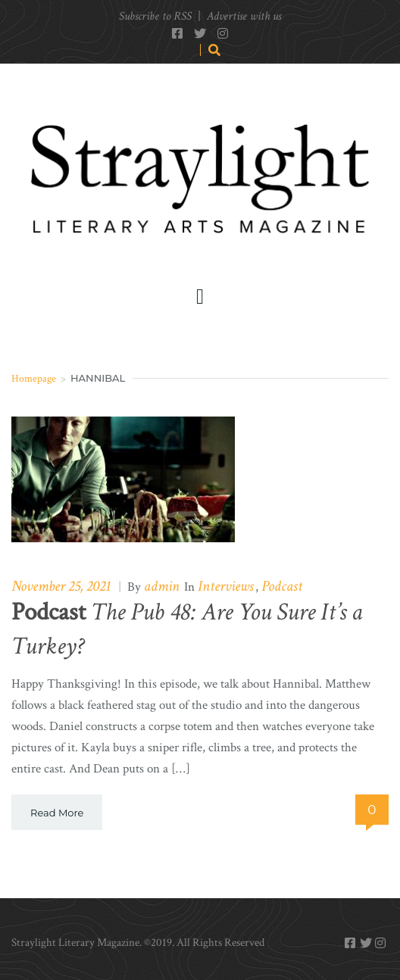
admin (162, 586)
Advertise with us (244, 16)
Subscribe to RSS (155, 16)
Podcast (282, 586)
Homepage (34, 379)
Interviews (226, 586)
